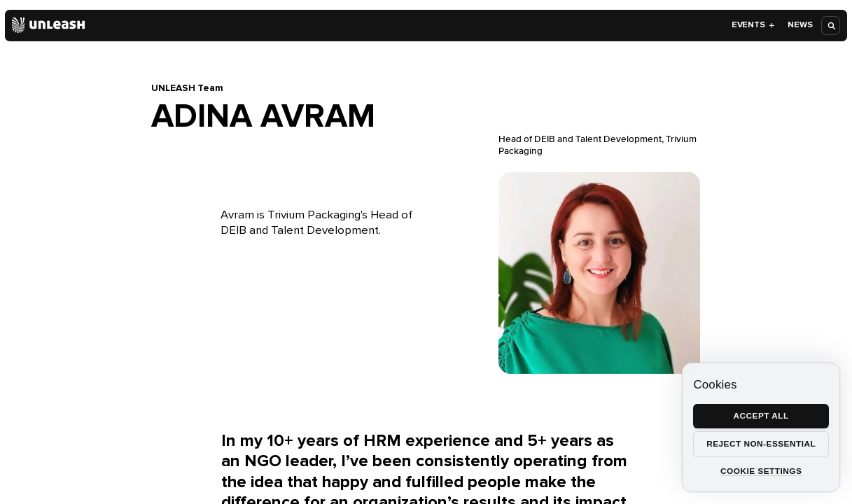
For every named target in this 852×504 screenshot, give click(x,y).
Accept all (761, 416)
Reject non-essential (761, 444)
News (800, 25)
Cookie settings (761, 471)
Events (754, 25)
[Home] (49, 25)
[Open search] (831, 26)
